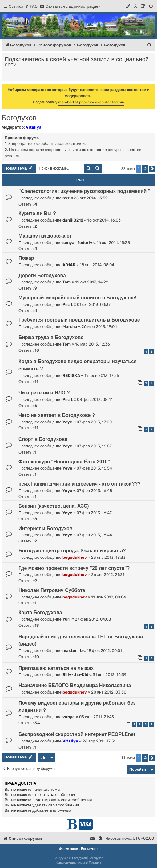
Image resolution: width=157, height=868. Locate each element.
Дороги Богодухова (42, 276)
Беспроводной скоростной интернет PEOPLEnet (77, 734)
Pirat (68, 304)
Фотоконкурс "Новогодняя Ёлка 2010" (64, 462)
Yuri (66, 619)
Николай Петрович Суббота (52, 590)
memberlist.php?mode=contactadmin (91, 102)
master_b (72, 651)
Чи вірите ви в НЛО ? (44, 393)
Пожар (26, 258)
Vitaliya (34, 127)
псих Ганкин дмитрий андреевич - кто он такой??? (80, 484)
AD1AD (69, 265)
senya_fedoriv (77, 243)
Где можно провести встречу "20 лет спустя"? (74, 568)
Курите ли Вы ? (37, 213)
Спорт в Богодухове (43, 439)
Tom (67, 282)
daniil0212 (73, 220)
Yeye (67, 422)
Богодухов (19, 118)
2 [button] (145, 169)
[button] (152, 169)
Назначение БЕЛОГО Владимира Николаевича (75, 685)
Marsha (70, 327)
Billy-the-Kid (75, 675)
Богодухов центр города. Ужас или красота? (72, 551)
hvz (66, 198)
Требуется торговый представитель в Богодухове (79, 320)
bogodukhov (75, 557)
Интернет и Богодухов (46, 528)
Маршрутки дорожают (45, 236)
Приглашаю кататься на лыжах (56, 668)
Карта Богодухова (40, 612)
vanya (69, 717)
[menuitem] (31, 6)
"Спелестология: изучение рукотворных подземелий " (84, 191)
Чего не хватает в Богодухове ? (57, 415)
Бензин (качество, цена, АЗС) (54, 506)
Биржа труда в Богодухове (51, 337)
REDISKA (71, 376)
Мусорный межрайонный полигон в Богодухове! (78, 298)
